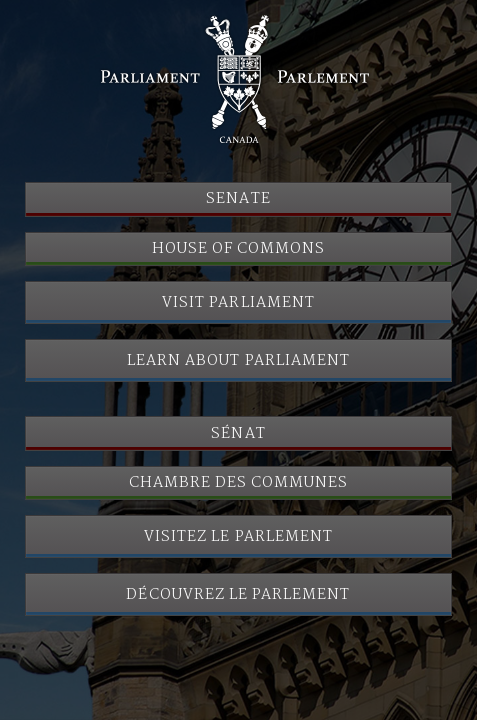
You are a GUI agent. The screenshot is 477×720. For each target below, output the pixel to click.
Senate (238, 199)
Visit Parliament (238, 303)
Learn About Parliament (238, 361)
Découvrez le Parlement (238, 595)
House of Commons (239, 249)
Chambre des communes (239, 483)
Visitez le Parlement (238, 537)
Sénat (238, 434)
